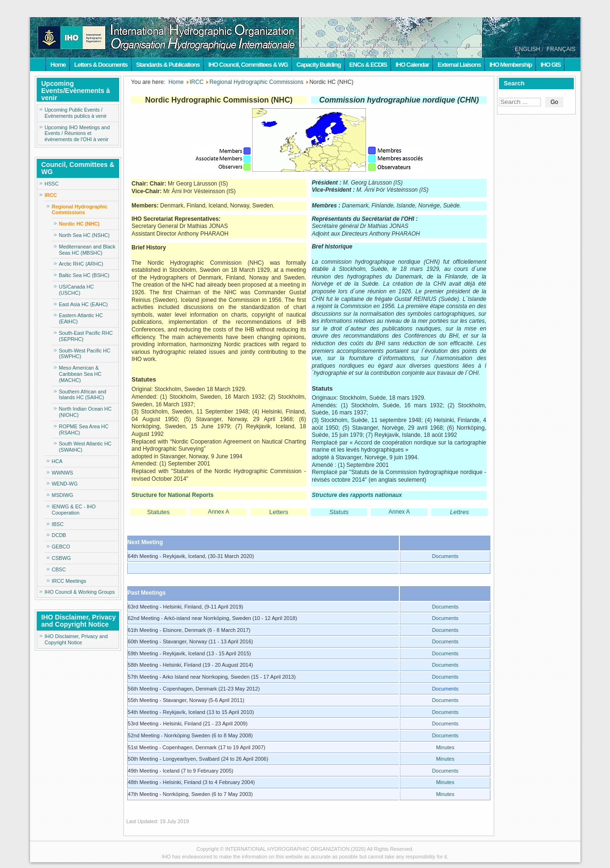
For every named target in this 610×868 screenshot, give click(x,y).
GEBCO (61, 547)
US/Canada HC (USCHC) (76, 290)
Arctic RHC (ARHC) (81, 264)
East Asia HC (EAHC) (83, 304)
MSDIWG (63, 495)
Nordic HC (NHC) (79, 224)
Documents (445, 556)
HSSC (52, 184)
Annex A (219, 512)
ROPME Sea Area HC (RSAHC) (84, 429)
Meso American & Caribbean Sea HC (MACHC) (80, 374)
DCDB (59, 535)
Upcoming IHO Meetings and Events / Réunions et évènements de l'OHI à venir (77, 134)
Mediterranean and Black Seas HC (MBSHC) (87, 250)
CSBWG (61, 558)
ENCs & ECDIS (368, 65)
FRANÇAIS (561, 49)
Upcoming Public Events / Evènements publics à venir (76, 113)
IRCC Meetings (69, 581)
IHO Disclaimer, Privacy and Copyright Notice (76, 639)
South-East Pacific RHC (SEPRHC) (86, 336)
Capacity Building (319, 65)
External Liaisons (459, 65)
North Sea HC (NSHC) (85, 235)
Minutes (445, 747)
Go (554, 102)
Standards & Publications (168, 65)
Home (58, 65)
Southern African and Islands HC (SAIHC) (83, 395)
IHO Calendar (412, 65)
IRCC (51, 195)
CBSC (59, 569)
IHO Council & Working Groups (80, 592)
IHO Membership (511, 65)
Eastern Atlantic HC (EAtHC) (81, 318)
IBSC (58, 524)
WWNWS (63, 473)
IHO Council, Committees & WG (248, 65)
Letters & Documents (101, 65)
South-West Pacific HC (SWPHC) (85, 354)
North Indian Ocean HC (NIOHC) (86, 412)
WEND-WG (65, 484)
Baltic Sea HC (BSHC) (84, 275)
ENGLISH (528, 49)
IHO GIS (550, 65)
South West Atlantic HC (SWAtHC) (86, 447)
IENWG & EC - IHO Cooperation (74, 510)
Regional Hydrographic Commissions (80, 210)
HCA (57, 461)
